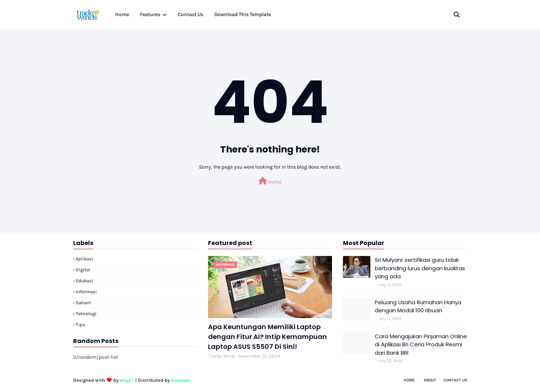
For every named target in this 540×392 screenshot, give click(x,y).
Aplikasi (84, 259)
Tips (80, 325)
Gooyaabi (181, 380)
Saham (83, 303)
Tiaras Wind (222, 356)
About (430, 380)
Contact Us (455, 380)
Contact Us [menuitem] (190, 14)
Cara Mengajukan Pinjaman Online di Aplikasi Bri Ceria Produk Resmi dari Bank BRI (421, 344)
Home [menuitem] (122, 14)
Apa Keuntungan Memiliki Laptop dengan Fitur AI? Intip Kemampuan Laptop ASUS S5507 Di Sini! (267, 337)
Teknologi (86, 314)
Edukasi (84, 281)
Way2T (127, 380)
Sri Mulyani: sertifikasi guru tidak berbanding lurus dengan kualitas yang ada (420, 268)
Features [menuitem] (150, 14)
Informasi (86, 292)
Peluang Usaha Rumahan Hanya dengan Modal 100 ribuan (418, 306)
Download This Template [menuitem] (243, 14)
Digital (83, 270)
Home (270, 181)
